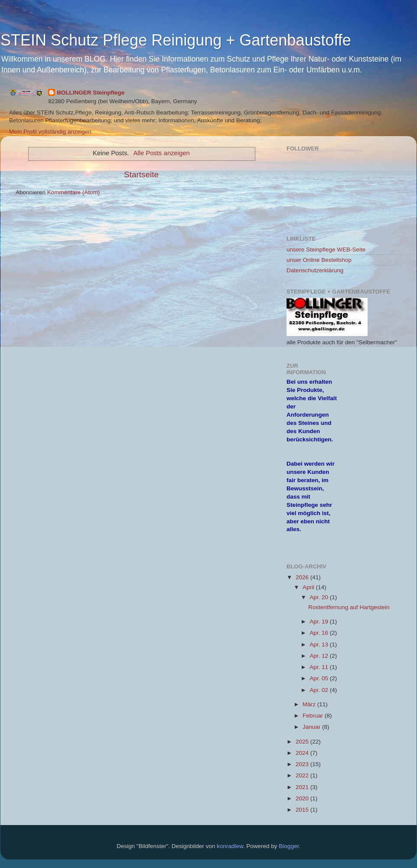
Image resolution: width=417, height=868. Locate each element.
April (309, 587)
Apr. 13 (320, 644)
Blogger (289, 846)
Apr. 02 (320, 690)
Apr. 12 (320, 656)
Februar (314, 716)
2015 (303, 810)
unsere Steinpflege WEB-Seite (326, 250)
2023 (303, 764)
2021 (303, 787)
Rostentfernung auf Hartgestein (349, 607)
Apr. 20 (320, 597)
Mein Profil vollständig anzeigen (50, 132)
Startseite (141, 175)
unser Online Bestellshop (319, 260)
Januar (312, 727)
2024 (303, 753)
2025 (303, 742)
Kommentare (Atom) (74, 192)
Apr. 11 (320, 667)
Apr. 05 (320, 678)
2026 (303, 577)
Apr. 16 (320, 633)
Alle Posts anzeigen (162, 153)
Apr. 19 (320, 622)
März (310, 704)
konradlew (230, 846)
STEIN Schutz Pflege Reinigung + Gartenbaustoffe (176, 40)
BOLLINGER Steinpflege (91, 93)
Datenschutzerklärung (315, 270)
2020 (303, 798)
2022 (303, 775)
